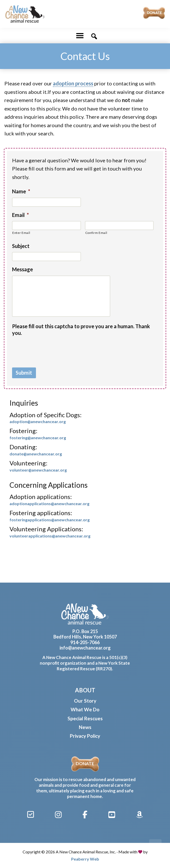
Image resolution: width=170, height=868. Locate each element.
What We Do (85, 709)
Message (22, 269)
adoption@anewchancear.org (38, 421)
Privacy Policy (85, 736)
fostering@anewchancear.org (38, 438)
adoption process (73, 83)
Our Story (85, 701)
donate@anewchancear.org (36, 454)
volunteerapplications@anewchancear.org (50, 536)
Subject (21, 246)
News (85, 727)
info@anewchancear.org (85, 648)
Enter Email (21, 233)
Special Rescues (85, 718)
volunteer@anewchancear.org (38, 470)
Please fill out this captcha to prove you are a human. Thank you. (81, 330)
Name (21, 191)
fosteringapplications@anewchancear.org (50, 520)
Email (20, 215)
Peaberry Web (85, 859)
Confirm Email (96, 233)
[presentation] (51, 349)
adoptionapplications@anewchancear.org (49, 503)
